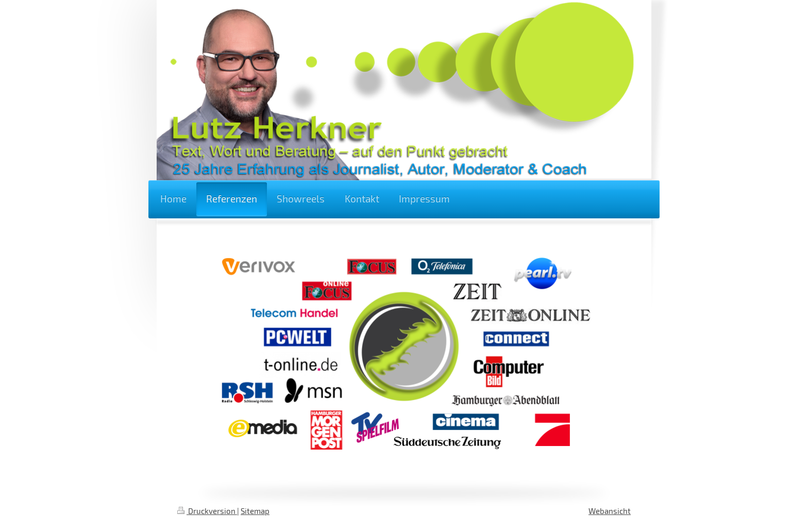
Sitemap (255, 511)
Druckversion (207, 511)
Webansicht (610, 511)
